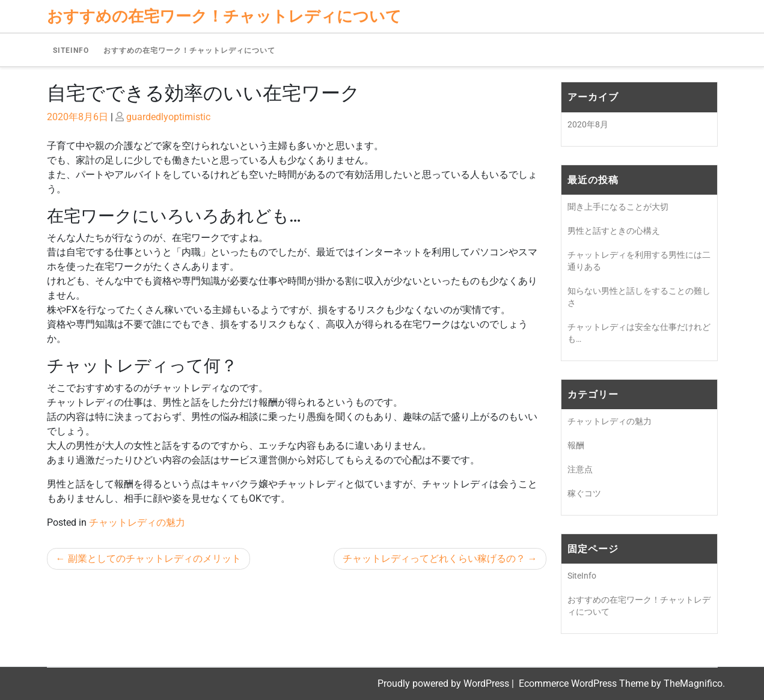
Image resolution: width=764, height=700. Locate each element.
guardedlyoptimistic (168, 117)
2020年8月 (588, 124)
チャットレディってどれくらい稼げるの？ (434, 558)
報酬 (576, 445)
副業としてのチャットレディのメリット (154, 558)
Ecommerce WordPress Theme (585, 683)
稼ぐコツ (584, 493)
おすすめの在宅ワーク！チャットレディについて (189, 50)
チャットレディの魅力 (137, 522)
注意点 (580, 469)
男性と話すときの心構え (614, 231)
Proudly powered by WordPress (445, 683)
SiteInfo (71, 50)
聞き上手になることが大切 (618, 207)
